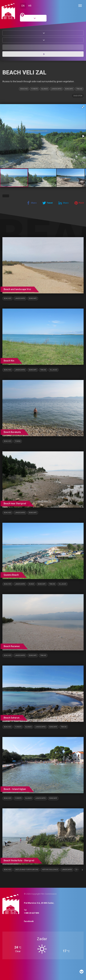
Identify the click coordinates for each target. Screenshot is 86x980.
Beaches (24, 89)
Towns (18, 441)
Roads (31, 584)
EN (23, 6)
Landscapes (56, 89)
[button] (83, 107)
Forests (34, 89)
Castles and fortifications (27, 870)
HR (30, 6)
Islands (45, 89)
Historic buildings (50, 870)
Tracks (79, 89)
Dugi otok (78, 96)
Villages (53, 370)
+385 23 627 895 (31, 913)
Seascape (69, 89)
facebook (29, 921)
